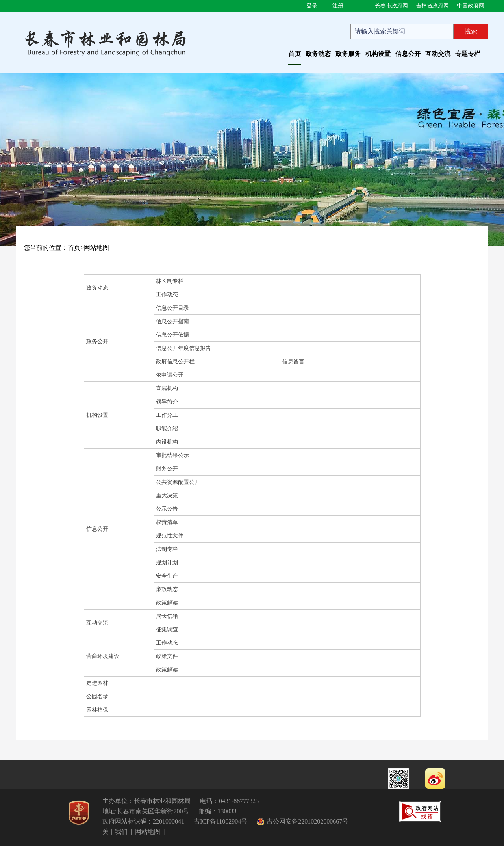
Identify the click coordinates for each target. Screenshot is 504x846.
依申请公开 (170, 375)
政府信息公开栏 (175, 362)
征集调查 (167, 629)
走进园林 (97, 683)
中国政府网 (471, 6)
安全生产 (167, 576)
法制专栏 (167, 549)
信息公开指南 (172, 321)
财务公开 (167, 469)
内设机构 (167, 442)
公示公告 (167, 509)
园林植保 (97, 710)
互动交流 (438, 54)
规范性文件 (170, 536)
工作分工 (167, 415)
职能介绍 (167, 429)
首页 (295, 54)
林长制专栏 (170, 281)
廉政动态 (167, 589)
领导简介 (167, 402)
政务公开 (97, 341)
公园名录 (97, 696)
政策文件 (167, 656)
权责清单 (167, 522)
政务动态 (318, 54)
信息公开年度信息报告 (183, 348)
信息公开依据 (172, 335)
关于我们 (115, 832)
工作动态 (167, 295)
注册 (338, 6)
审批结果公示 (172, 455)
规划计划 (167, 562)
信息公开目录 (172, 308)
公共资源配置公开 (178, 482)
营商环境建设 (103, 656)
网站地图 (96, 248)
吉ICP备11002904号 (220, 821)
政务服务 (348, 54)
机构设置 (378, 54)
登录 (312, 6)
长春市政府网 (391, 6)
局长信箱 (167, 616)
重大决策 (167, 496)
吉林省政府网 (432, 6)
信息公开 (408, 54)
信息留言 (293, 362)
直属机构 (167, 388)
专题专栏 (468, 54)
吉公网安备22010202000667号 (308, 821)
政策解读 (167, 603)
